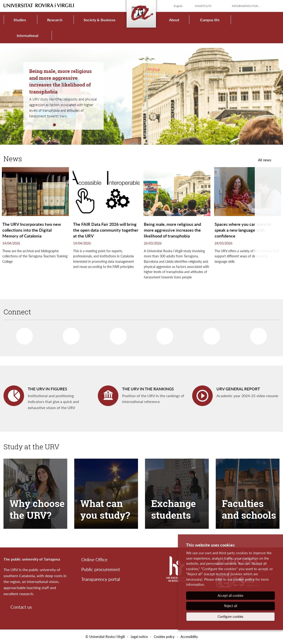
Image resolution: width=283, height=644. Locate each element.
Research (55, 20)
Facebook (22, 334)
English (178, 6)
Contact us (21, 607)
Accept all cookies (230, 595)
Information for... (246, 6)
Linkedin (116, 334)
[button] (269, 229)
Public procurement (101, 569)
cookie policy (244, 579)
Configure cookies (230, 617)
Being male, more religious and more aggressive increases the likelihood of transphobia (60, 81)
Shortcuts (203, 6)
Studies (20, 20)
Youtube (163, 334)
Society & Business (99, 20)
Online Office (94, 559)
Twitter (69, 335)
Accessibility (189, 637)
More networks (256, 334)
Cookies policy (164, 637)
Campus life (210, 20)
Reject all (231, 606)
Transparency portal (101, 579)
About (174, 20)
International (28, 35)
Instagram (209, 335)
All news (265, 160)
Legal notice (139, 637)
